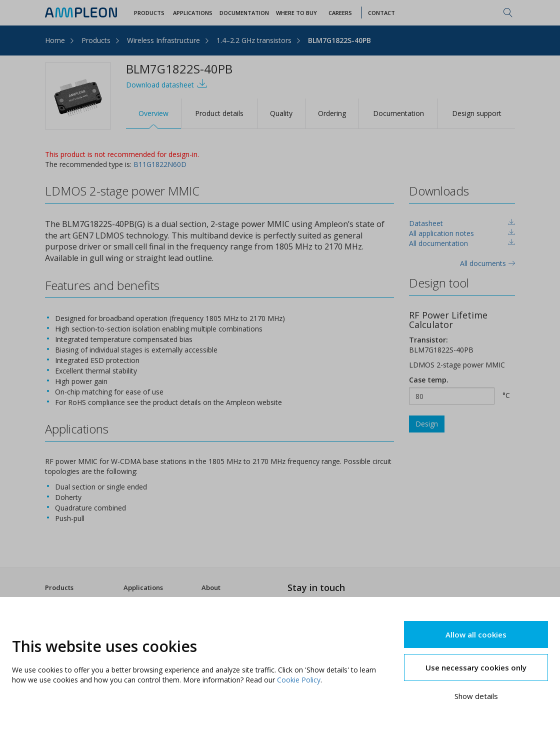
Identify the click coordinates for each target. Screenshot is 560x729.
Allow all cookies (476, 634)
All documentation (438, 243)
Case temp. (429, 380)
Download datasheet (167, 84)
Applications (143, 587)
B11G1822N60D (160, 164)
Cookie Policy (299, 680)
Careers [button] (340, 13)
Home (55, 40)
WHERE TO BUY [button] (296, 13)
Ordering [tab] (332, 113)
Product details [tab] (219, 113)
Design (427, 424)
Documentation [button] (244, 13)
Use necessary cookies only (476, 667)
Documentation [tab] (398, 113)
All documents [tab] (487, 263)
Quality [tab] (281, 113)
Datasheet (426, 223)
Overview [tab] (153, 113)
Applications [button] (193, 13)
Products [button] (149, 13)
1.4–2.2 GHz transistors (254, 40)
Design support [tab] (477, 113)
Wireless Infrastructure (163, 40)
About (211, 587)
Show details (476, 696)
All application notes (441, 233)
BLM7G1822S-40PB (339, 40)
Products (96, 40)
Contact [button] (381, 13)
